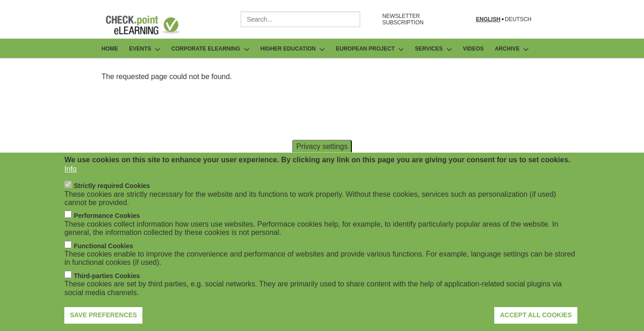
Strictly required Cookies (112, 196)
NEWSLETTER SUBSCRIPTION (403, 19)
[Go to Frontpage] (149, 25)
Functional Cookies (104, 257)
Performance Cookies (107, 227)
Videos (473, 49)
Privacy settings (322, 157)
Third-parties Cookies (107, 286)
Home (110, 49)
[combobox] (300, 19)
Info (71, 180)
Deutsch (518, 20)
